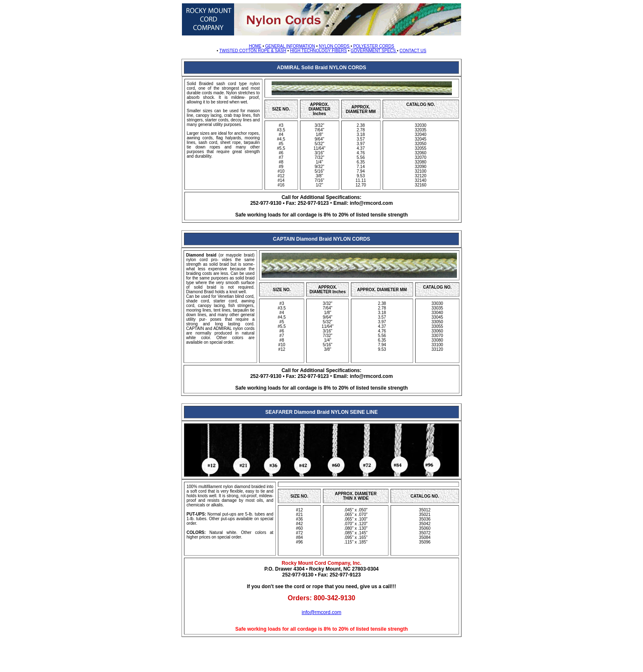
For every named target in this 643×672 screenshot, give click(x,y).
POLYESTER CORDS (373, 46)
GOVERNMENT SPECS (374, 51)
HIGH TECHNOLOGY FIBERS (318, 51)
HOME (255, 46)
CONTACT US (413, 51)
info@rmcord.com (321, 612)
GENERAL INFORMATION (290, 46)
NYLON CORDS (335, 46)
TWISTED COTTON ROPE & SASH (252, 51)
